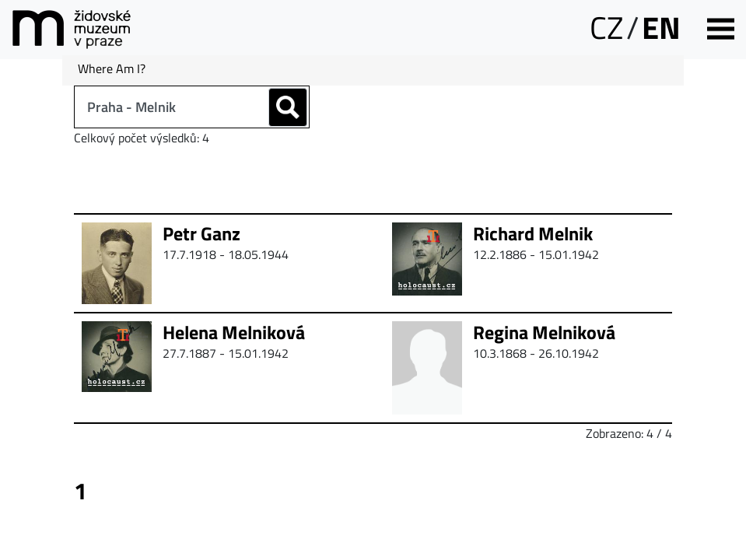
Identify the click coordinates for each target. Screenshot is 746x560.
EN (661, 28)
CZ (606, 28)
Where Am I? (112, 68)
